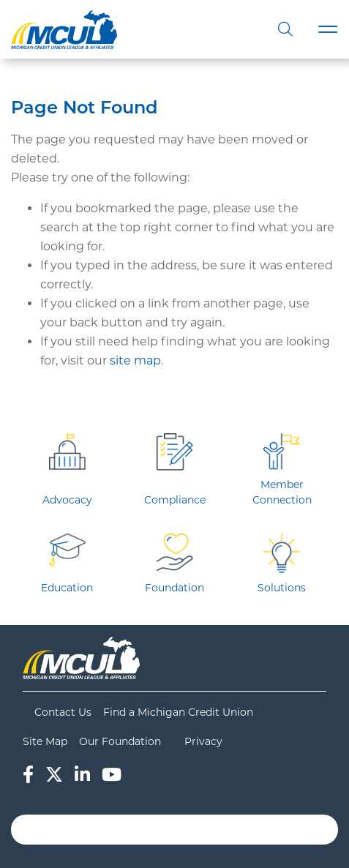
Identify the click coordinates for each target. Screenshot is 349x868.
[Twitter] (54, 775)
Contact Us (63, 712)
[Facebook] (28, 775)
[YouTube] (112, 775)
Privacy (203, 741)
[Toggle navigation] (328, 30)
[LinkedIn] (82, 775)
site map (135, 360)
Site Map (45, 741)
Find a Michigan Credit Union (178, 712)
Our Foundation (120, 741)
